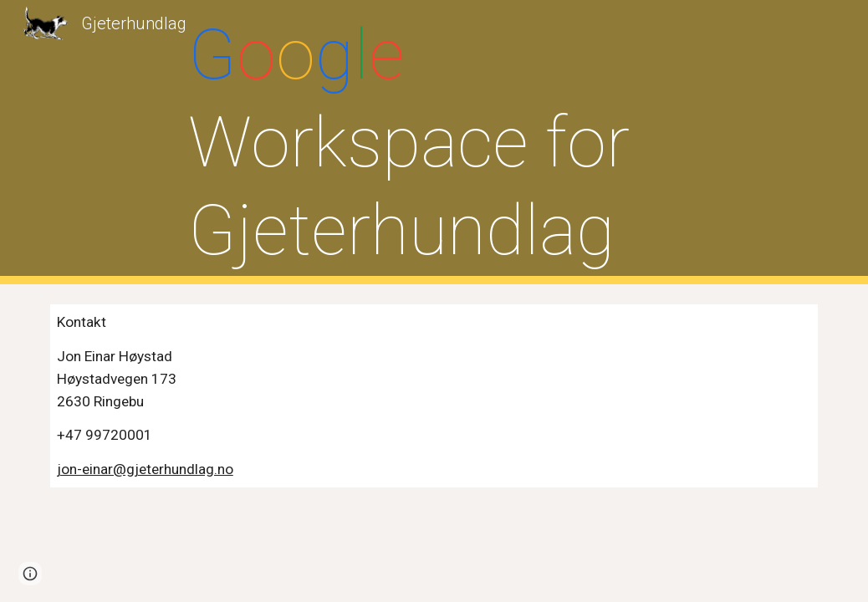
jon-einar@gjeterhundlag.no (145, 469)
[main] (434, 143)
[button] (30, 574)
